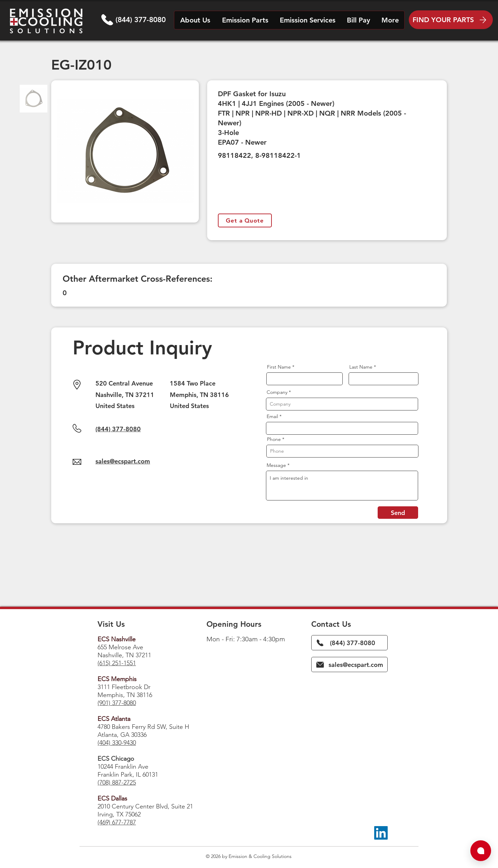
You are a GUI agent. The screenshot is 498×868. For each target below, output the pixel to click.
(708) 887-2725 (117, 783)
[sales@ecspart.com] (349, 664)
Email (272, 416)
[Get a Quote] (245, 220)
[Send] (398, 513)
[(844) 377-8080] (349, 643)
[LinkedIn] (381, 833)
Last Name (361, 367)
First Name (279, 367)
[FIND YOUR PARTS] (451, 20)
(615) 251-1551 (117, 663)
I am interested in (342, 486)
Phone (274, 439)
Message (276, 465)
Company (277, 392)
